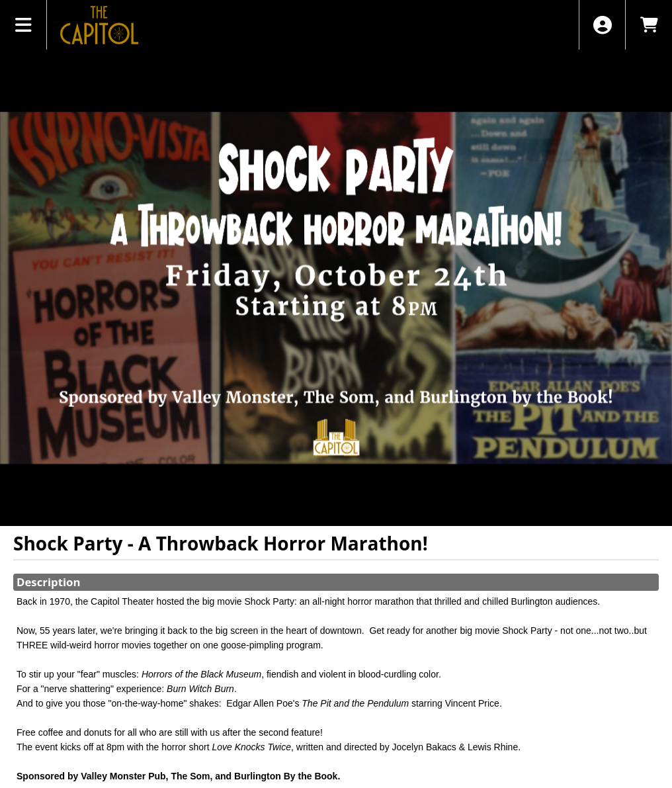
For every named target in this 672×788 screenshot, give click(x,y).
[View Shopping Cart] (649, 25)
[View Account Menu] (602, 25)
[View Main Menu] (23, 25)
